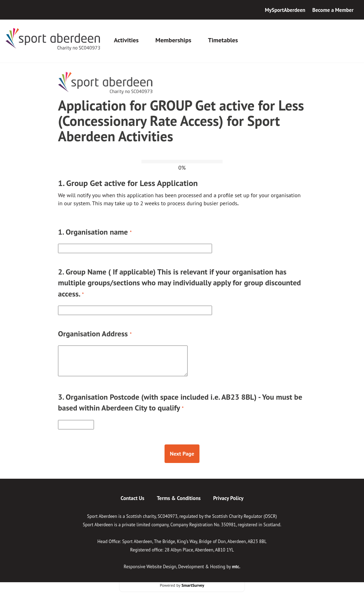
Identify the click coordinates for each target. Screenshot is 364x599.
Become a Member (333, 10)
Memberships (173, 40)
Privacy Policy (228, 498)
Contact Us (132, 498)
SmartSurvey (193, 585)
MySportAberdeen (285, 10)
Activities (126, 40)
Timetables (223, 40)
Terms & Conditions (179, 498)
